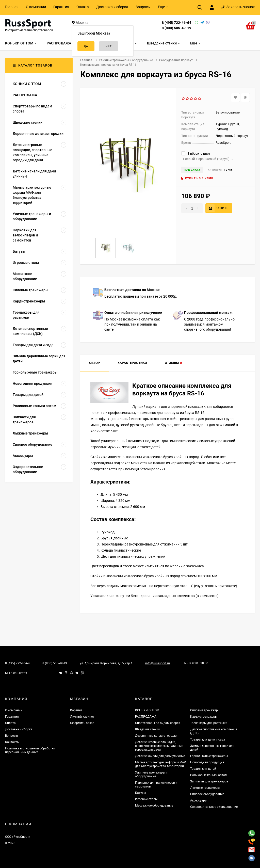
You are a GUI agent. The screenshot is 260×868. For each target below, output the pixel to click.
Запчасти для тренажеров (209, 781)
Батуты (140, 793)
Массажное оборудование (154, 806)
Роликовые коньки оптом (209, 775)
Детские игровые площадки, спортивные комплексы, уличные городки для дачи (159, 746)
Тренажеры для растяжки (209, 723)
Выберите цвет (196, 154)
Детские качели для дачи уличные (160, 756)
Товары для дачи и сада (208, 740)
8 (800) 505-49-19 (176, 28)
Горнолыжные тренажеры (209, 756)
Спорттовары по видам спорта (158, 723)
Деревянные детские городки (156, 736)
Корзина (76, 710)
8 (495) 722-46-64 (176, 23)
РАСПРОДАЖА (146, 717)
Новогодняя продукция (207, 762)
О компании (36, 7)
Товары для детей (203, 769)
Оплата (83, 7)
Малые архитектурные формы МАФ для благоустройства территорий (161, 764)
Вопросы (143, 7)
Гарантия (61, 7)
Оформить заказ (82, 723)
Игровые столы (146, 799)
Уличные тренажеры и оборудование (151, 774)
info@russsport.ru (158, 663)
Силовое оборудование (207, 794)
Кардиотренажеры (204, 717)
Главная (12, 7)
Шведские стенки (147, 729)
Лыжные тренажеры (205, 788)
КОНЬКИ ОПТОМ (147, 710)
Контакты (12, 742)
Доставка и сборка (112, 7)
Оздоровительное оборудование (214, 807)
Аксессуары (199, 800)
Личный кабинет (82, 717)
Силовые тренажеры (205, 710)
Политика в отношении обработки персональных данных (30, 750)
